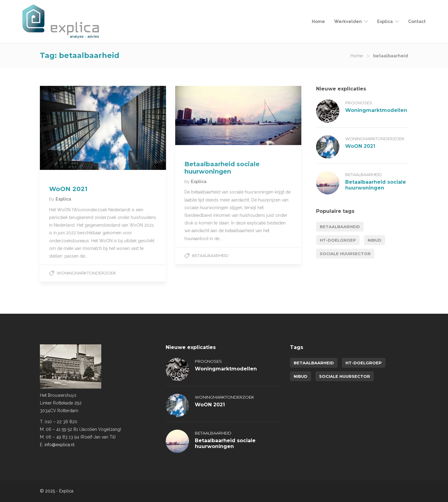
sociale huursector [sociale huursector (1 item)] (345, 254)
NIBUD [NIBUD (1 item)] (375, 240)
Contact (417, 21)
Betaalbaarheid (210, 255)
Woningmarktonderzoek (86, 273)
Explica (385, 21)
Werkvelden (348, 21)
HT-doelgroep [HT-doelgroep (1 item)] (338, 240)
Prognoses (359, 103)
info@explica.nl (60, 445)
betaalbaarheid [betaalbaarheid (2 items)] (340, 227)
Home (318, 21)
